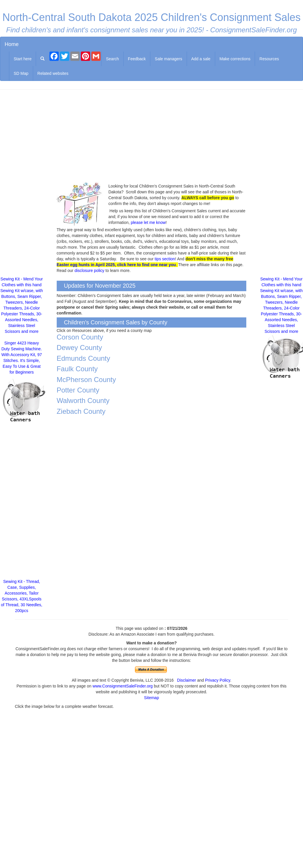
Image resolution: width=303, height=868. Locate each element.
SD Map (21, 73)
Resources (269, 59)
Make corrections (235, 59)
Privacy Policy (218, 680)
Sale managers (168, 59)
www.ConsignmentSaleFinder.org (123, 686)
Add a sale (201, 59)
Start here (23, 59)
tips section (165, 259)
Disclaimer (187, 680)
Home (12, 44)
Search (112, 59)
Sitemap (151, 698)
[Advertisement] (151, 136)
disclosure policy (89, 271)
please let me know (148, 222)
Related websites (53, 73)
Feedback (137, 59)
